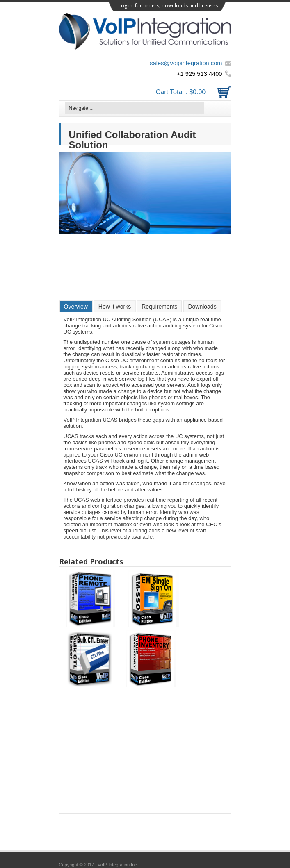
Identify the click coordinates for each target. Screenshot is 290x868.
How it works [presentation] (115, 307)
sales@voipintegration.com (186, 63)
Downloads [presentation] (202, 307)
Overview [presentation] (76, 307)
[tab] (76, 306)
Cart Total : (194, 92)
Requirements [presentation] (159, 307)
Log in (126, 6)
